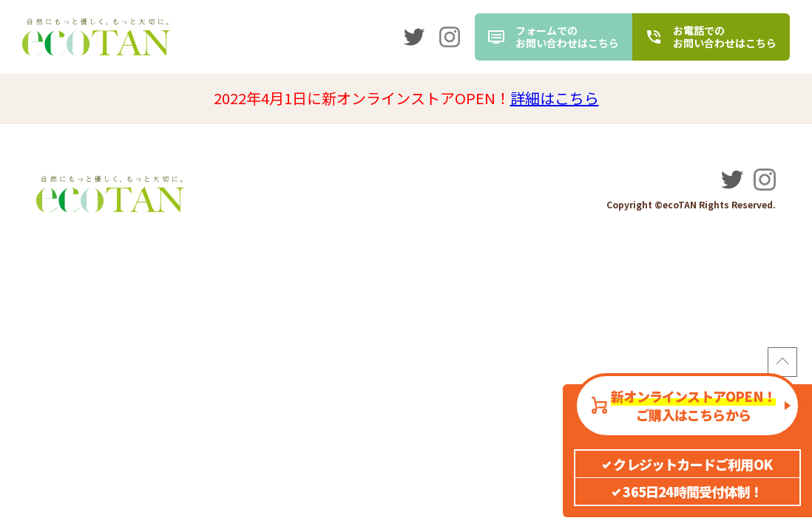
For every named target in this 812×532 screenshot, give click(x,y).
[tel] (711, 37)
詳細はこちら (555, 98)
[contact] (554, 37)
